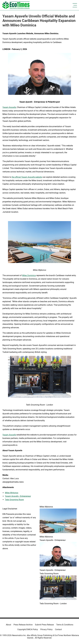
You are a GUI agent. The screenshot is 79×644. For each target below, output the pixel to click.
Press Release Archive (23, 625)
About (8, 625)
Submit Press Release (44, 625)
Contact (58, 629)
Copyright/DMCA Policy (28, 629)
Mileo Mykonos (12, 493)
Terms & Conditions (65, 625)
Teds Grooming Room (14, 500)
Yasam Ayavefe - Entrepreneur (18, 496)
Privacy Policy (46, 629)
